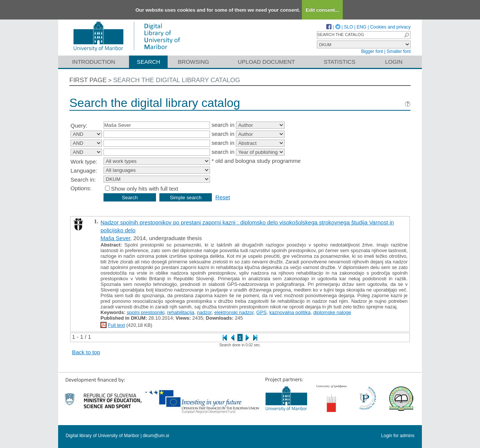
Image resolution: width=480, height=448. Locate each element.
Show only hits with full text (145, 189)
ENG (361, 27)
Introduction (94, 62)
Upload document (266, 62)
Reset (223, 197)
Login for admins (398, 436)
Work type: (84, 162)
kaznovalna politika (290, 312)
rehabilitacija (181, 312)
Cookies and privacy (390, 27)
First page (88, 80)
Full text (117, 325)
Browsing (193, 62)
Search (149, 62)
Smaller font (399, 51)
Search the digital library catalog (177, 80)
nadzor (204, 312)
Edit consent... (322, 10)
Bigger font (372, 51)
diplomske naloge (332, 312)
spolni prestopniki (145, 312)
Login (394, 62)
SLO (348, 27)
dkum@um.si (156, 436)
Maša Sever (115, 238)
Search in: (83, 180)
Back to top (86, 352)
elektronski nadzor (234, 312)
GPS (262, 312)
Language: (84, 171)
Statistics (339, 62)
